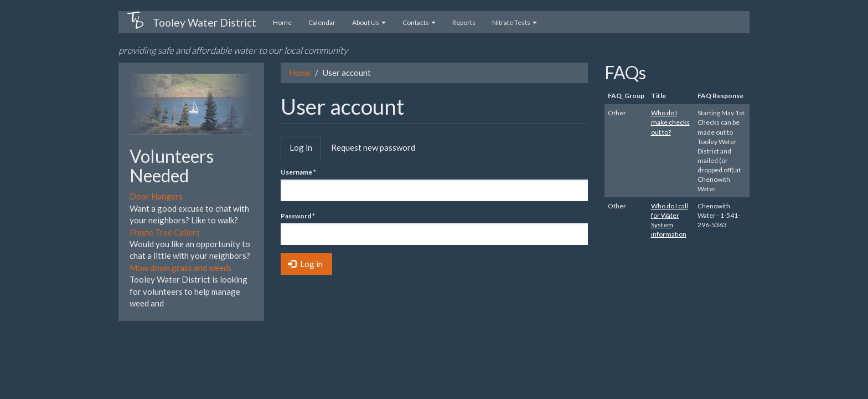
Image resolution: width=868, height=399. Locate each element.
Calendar (322, 22)
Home (282, 22)
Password (298, 216)
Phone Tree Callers (165, 232)
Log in (305, 151)
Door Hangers (156, 196)
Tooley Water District (205, 22)
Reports (464, 22)
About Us (369, 22)
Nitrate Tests (515, 22)
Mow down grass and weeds (181, 268)
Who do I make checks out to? (670, 122)
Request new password (373, 147)
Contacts (419, 22)
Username (298, 172)
